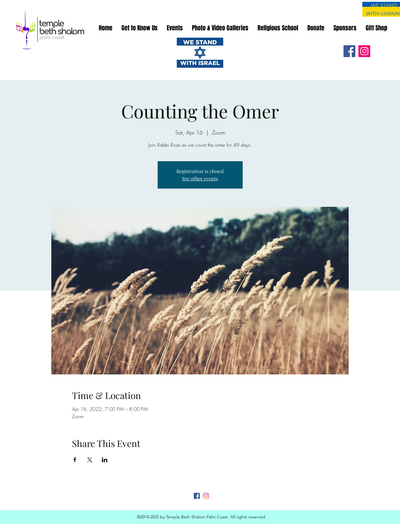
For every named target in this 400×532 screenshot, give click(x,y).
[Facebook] (349, 51)
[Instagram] (364, 51)
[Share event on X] (90, 460)
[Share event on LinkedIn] (105, 460)
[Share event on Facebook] (75, 460)
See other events (200, 178)
